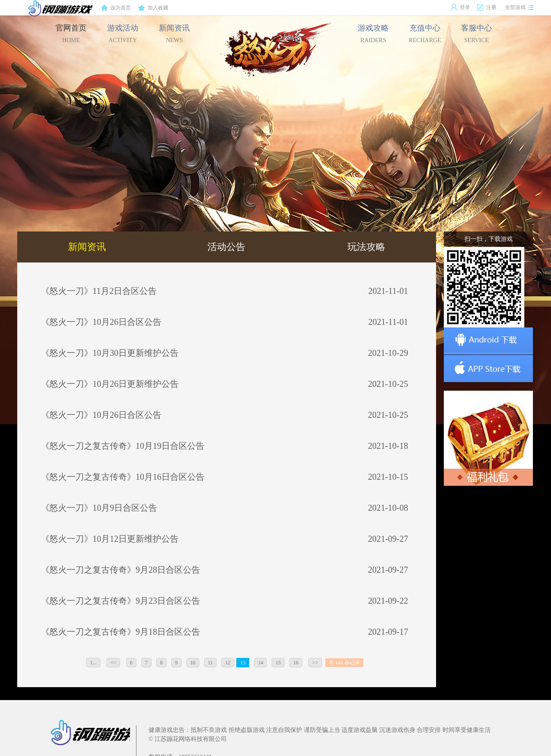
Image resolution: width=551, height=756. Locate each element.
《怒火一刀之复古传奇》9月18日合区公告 (121, 632)
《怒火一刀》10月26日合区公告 (101, 322)
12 (228, 663)
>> (315, 663)
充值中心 (425, 34)
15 (278, 663)
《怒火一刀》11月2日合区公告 (99, 291)
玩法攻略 (366, 247)
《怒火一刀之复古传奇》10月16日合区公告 (123, 477)
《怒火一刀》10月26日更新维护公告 (110, 384)
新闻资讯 (174, 34)
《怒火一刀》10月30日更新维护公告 (110, 353)
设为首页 (116, 8)
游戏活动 (123, 34)
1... (93, 663)
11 (210, 663)
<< (113, 663)
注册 (486, 7)
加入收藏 (153, 8)
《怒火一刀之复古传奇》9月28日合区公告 (121, 570)
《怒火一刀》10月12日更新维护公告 (110, 539)
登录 (460, 7)
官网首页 (71, 34)
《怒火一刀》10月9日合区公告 (99, 508)
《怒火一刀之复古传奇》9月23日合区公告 (121, 601)
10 (193, 663)
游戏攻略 (373, 34)
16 (296, 663)
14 (260, 663)
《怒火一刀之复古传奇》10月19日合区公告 (123, 446)
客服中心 (477, 34)
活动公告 (226, 247)
